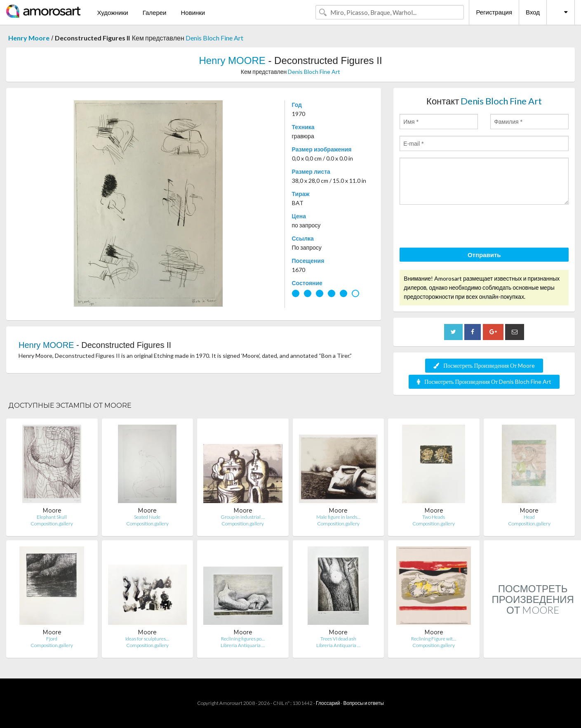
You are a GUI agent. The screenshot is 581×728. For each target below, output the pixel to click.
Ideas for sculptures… (147, 639)
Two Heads (434, 517)
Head (529, 517)
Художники (112, 12)
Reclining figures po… (243, 639)
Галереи (155, 12)
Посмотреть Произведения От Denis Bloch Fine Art (484, 382)
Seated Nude (147, 517)
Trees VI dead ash (338, 639)
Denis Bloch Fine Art (214, 38)
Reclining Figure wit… (434, 639)
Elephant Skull (52, 517)
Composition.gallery (52, 524)
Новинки (193, 12)
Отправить (484, 255)
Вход (533, 12)
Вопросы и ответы (363, 703)
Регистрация (494, 12)
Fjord (52, 639)
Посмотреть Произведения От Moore (484, 365)
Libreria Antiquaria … (243, 645)
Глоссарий (328, 703)
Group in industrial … (243, 517)
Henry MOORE (232, 60)
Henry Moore (29, 38)
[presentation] (462, 227)
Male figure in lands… (338, 517)
